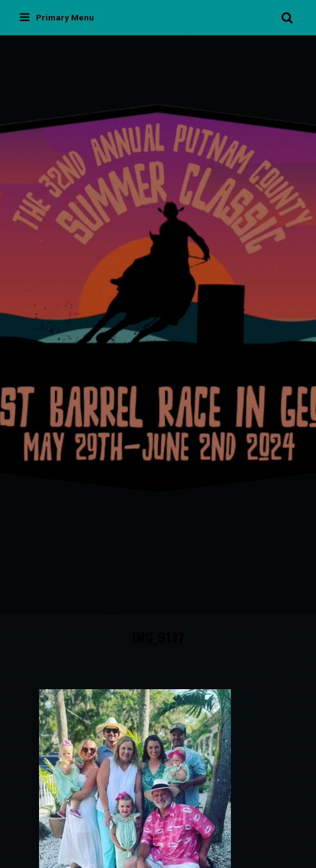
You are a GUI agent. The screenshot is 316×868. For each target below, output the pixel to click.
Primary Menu (57, 18)
